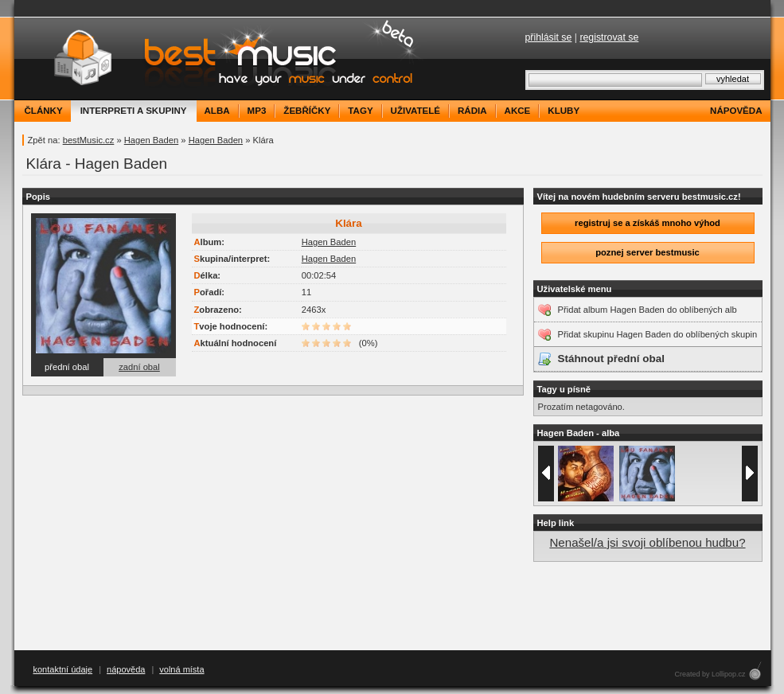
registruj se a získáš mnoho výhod (647, 223)
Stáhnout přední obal (611, 359)
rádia (472, 111)
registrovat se (609, 37)
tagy (360, 111)
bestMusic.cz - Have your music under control (221, 58)
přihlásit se (549, 37)
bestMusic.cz (89, 140)
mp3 (257, 111)
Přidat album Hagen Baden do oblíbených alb (647, 310)
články (44, 111)
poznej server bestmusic (647, 252)
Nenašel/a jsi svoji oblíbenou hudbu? (647, 542)
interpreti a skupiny (134, 111)
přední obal (67, 367)
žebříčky (307, 111)
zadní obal (139, 367)
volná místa (181, 669)
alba (217, 111)
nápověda (736, 111)
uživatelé (415, 111)
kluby (564, 111)
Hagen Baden (151, 140)
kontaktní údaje (63, 669)
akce (518, 111)
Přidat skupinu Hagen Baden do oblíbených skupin (658, 334)
